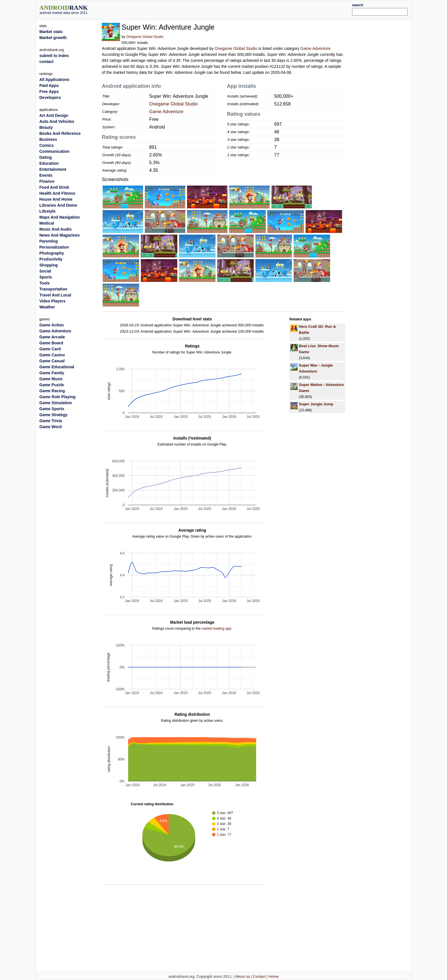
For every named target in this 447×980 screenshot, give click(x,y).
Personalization (54, 247)
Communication (54, 151)
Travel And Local (55, 295)
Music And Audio (55, 229)
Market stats (51, 32)
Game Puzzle (52, 385)
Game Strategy (53, 415)
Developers (50, 97)
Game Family (52, 373)
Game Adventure (315, 48)
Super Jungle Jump (316, 404)
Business (48, 139)
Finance (47, 181)
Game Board (51, 343)
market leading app (216, 629)
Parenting (49, 241)
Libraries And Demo (58, 205)
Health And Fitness (57, 193)
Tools (44, 283)
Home (274, 976)
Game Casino (52, 355)
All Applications (54, 80)
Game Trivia (51, 421)
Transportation (53, 289)
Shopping (49, 265)
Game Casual (52, 361)
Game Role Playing (57, 397)
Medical (47, 223)
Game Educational (57, 367)
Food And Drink (54, 187)
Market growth (53, 38)
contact (46, 62)
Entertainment (53, 169)
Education (49, 163)
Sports (46, 277)
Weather (47, 307)
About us (242, 976)
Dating (46, 157)
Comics (47, 145)
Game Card (50, 349)
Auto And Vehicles (57, 121)
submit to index (54, 56)
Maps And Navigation (60, 217)
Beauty (46, 127)
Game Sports (52, 409)
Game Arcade (52, 337)
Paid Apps (49, 86)
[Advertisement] (239, 9)
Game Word (50, 427)
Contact (259, 976)
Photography (52, 253)
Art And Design (54, 115)
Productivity (51, 259)
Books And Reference (60, 133)
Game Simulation (56, 403)
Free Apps (49, 92)
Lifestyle (47, 211)
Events (46, 175)
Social (45, 271)
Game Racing (52, 391)
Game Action (52, 325)
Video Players (52, 301)
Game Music (51, 379)
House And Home (56, 199)
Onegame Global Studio (145, 37)
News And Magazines (60, 235)
